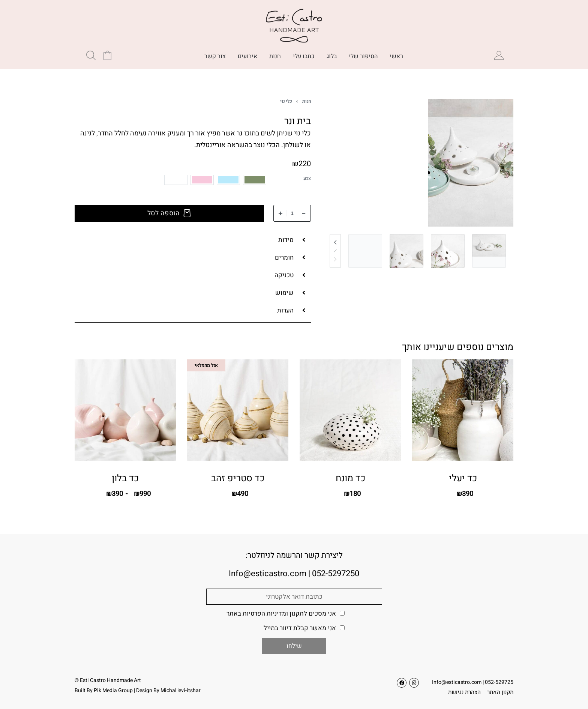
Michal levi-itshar (181, 690)
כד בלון (125, 481)
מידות (286, 240)
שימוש (284, 293)
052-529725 (499, 682)
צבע (307, 179)
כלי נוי (286, 101)
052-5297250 (336, 574)
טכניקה (284, 275)
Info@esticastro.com (457, 682)
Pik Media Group (113, 690)
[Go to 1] (489, 251)
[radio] (255, 180)
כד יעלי (463, 478)
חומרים (284, 258)
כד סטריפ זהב (238, 480)
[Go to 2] (448, 251)
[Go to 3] (406, 251)
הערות (285, 310)
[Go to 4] (365, 251)
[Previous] (335, 242)
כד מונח (350, 479)
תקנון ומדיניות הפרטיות (273, 614)
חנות (307, 101)
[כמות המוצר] (292, 213)
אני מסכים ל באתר (281, 614)
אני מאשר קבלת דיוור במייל (300, 628)
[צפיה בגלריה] (471, 163)
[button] (193, 240)
